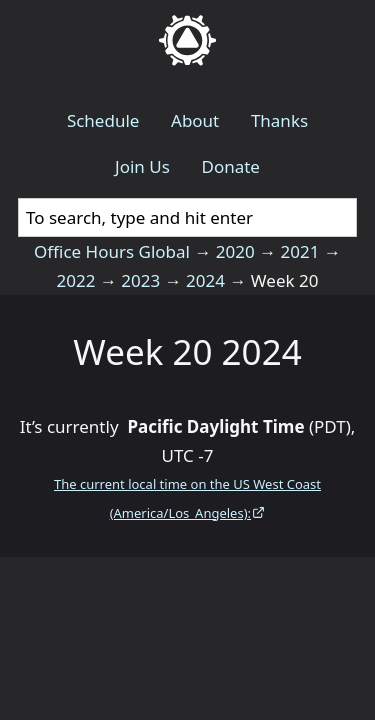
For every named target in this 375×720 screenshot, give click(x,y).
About (195, 120)
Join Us (142, 166)
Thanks (279, 120)
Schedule (103, 120)
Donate (230, 166)
